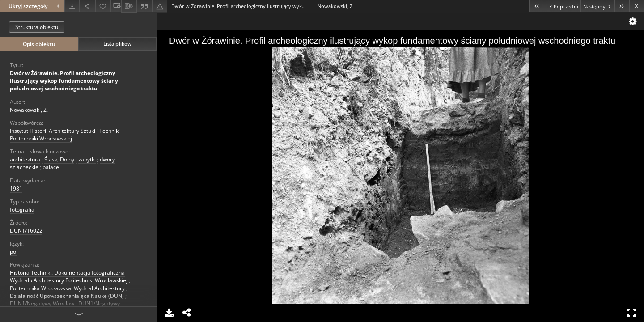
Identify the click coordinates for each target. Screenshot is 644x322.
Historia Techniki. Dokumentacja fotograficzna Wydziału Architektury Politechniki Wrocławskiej (69, 276)
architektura (25, 159)
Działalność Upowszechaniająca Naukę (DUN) (67, 296)
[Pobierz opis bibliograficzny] (129, 6)
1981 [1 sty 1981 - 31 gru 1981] (16, 189)
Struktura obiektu (37, 27)
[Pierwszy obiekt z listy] (536, 6)
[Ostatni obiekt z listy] (622, 6)
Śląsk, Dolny (59, 159)
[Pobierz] (72, 6)
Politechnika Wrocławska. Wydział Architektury (67, 288)
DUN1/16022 (26, 231)
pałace (51, 167)
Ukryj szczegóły (35, 6)
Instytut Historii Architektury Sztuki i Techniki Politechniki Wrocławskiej (65, 135)
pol (14, 252)
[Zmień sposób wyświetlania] (116, 6)
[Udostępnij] (87, 6)
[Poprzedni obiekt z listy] (562, 6)
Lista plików (117, 44)
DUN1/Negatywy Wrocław (42, 303)
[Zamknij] (637, 6)
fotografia (22, 210)
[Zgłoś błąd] (160, 6)
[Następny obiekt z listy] (597, 6)
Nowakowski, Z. (29, 110)
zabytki (87, 159)
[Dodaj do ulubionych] (103, 6)
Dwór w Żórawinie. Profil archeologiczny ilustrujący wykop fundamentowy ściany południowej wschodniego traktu (64, 81)
